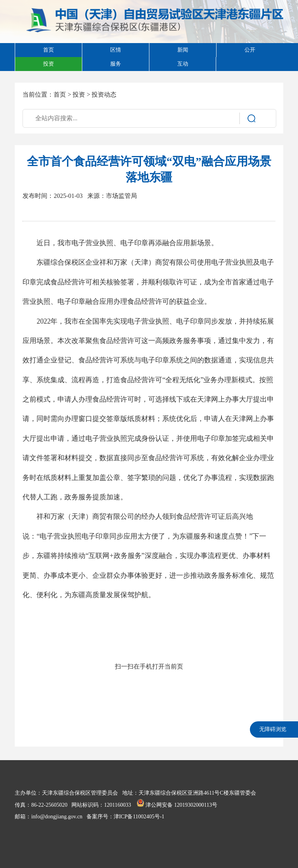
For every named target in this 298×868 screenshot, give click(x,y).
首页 (60, 94)
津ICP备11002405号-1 (139, 817)
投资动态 (104, 94)
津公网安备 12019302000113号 (177, 805)
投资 (79, 94)
